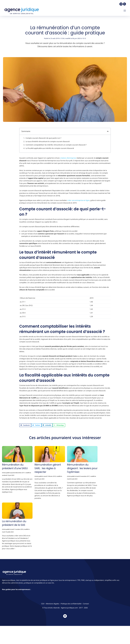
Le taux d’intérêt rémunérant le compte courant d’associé (48, 141)
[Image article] (17, 454)
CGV (43, 603)
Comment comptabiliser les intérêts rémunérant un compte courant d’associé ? (56, 144)
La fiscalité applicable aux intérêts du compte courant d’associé (50, 147)
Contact (86, 603)
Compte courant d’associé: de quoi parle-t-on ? (43, 137)
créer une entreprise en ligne (78, 199)
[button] (108, 131)
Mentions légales (53, 603)
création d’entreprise (68, 157)
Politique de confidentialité (71, 603)
